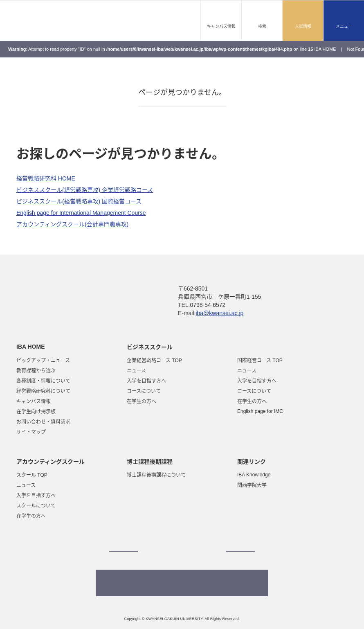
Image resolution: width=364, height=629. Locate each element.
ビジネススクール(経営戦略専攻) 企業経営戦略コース (85, 190)
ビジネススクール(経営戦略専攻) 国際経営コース (79, 201)
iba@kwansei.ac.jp (220, 313)
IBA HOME (325, 49)
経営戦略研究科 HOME (46, 178)
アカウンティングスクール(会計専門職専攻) (72, 224)
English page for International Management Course (81, 213)
